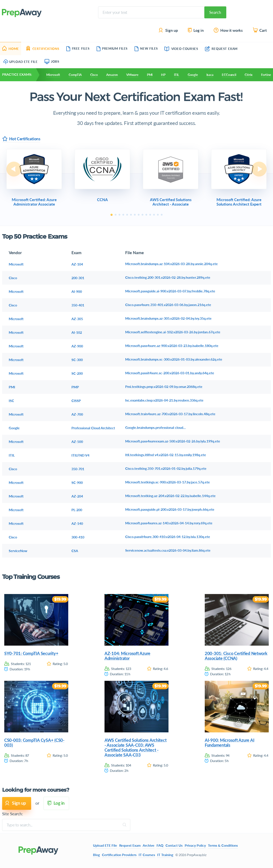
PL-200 (77, 510)
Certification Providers (119, 855)
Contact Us (174, 845)
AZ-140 (77, 523)
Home (11, 49)
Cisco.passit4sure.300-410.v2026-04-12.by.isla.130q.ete (168, 537)
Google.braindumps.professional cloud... (155, 427)
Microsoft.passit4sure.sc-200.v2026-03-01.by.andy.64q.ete (170, 373)
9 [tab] (142, 215)
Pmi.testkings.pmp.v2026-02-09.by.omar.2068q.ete (164, 386)
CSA (75, 551)
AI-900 (77, 291)
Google (193, 75)
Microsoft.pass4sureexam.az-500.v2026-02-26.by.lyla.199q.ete (173, 441)
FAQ (160, 845)
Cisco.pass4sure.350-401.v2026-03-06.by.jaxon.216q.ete (168, 305)
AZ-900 (77, 346)
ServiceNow (18, 551)
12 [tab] (154, 215)
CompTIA (75, 75)
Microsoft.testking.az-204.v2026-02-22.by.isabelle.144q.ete (170, 496)
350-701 (78, 469)
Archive (149, 845)
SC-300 (77, 360)
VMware (132, 75)
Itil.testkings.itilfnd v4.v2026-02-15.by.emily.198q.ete (166, 455)
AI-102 (77, 332)
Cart (260, 30)
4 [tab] (123, 215)
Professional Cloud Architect (93, 428)
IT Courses (147, 855)
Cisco (94, 75)
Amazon (112, 75)
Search (215, 12)
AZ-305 (77, 319)
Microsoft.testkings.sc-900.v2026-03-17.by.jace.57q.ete (168, 482)
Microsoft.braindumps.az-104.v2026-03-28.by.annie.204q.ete (171, 264)
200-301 (78, 278)
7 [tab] (135, 215)
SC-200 (77, 373)
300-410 (78, 537)
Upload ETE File (21, 62)
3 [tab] (119, 215)
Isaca (210, 75)
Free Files (78, 48)
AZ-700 (77, 414)
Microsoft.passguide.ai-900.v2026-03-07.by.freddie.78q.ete (170, 291)
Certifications (43, 49)
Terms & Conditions (223, 845)
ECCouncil (229, 75)
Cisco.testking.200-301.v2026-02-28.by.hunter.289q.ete (168, 277)
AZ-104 (77, 264)
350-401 (78, 305)
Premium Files (112, 48)
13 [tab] (158, 215)
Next (259, 169)
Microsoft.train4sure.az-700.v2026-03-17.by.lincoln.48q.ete (170, 414)
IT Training (165, 855)
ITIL (177, 75)
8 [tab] (139, 215)
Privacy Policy (195, 845)
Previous (14, 169)
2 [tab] (116, 215)
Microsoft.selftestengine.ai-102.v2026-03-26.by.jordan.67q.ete (173, 332)
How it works (229, 30)
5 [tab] (127, 215)
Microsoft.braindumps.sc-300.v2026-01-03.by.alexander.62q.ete (174, 359)
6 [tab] (131, 215)
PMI (150, 75)
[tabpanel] (34, 178)
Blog (96, 855)
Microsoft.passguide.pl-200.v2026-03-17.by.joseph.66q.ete (170, 509)
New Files (146, 48)
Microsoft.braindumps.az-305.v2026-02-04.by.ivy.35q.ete (168, 318)
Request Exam (221, 49)
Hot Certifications (21, 139)
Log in (196, 30)
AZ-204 (77, 496)
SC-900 (77, 482)
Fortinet (267, 75)
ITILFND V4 (80, 455)
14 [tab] (162, 215)
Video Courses (181, 49)
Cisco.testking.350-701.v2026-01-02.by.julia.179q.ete (166, 468)
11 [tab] (150, 215)
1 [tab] (112, 215)
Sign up (169, 30)
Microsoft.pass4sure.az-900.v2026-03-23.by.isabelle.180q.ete (172, 346)
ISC (11, 401)
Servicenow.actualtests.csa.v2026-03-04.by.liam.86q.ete (168, 550)
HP (163, 75)
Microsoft (53, 75)
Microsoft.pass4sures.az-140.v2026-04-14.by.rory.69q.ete (169, 523)
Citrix (249, 75)
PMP (75, 387)
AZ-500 (77, 441)
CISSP (76, 401)
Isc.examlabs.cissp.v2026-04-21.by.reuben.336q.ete (164, 400)
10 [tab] (146, 215)
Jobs (52, 61)
